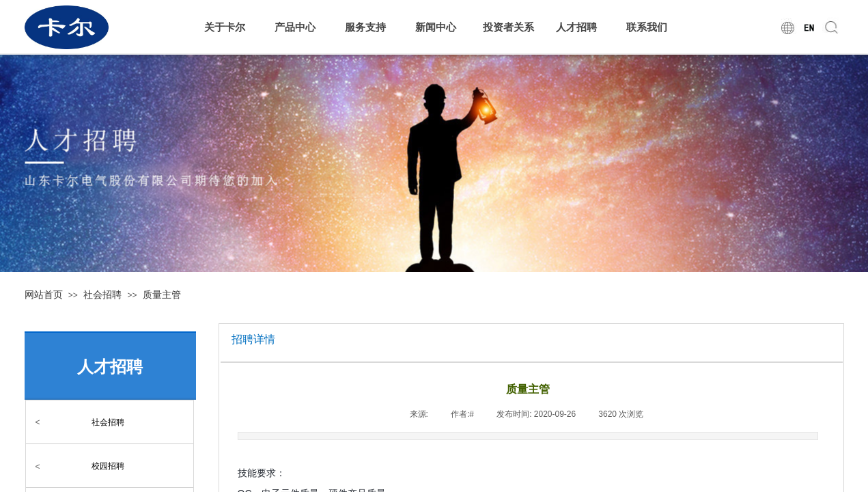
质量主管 (162, 295)
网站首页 (44, 295)
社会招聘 (102, 295)
